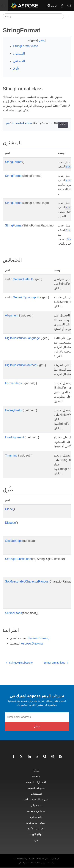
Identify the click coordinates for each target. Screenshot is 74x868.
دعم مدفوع (36, 817)
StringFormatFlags (56, 663)
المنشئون (19, 53)
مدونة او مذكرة (36, 828)
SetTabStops (14, 613)
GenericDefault (23, 279)
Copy (63, 125)
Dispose (10, 523)
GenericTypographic (26, 297)
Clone (9, 509)
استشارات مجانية (36, 811)
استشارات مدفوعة (36, 823)
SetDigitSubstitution (18, 559)
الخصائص (19, 61)
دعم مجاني (36, 805)
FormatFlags (13, 383)
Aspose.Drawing (32, 643)
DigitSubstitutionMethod (21, 365)
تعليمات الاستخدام (32, 863)
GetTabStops (14, 541)
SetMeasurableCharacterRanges (27, 581)
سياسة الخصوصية (48, 863)
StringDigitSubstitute (19, 663)
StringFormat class (26, 46)
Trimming (11, 455)
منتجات (36, 776)
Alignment (12, 315)
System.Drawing (38, 638)
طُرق (16, 68)
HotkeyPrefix (14, 410)
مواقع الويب (36, 834)
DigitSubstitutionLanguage (22, 338)
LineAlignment (14, 437)
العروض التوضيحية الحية (36, 799)
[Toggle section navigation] (68, 16)
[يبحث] (33, 16)
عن (36, 840)
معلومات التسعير (36, 788)
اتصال (21, 863)
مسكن (36, 770)
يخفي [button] (42, 40)
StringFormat (14, 162)
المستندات (36, 794)
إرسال (37, 726)
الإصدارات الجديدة (36, 782)
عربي (52, 6)
